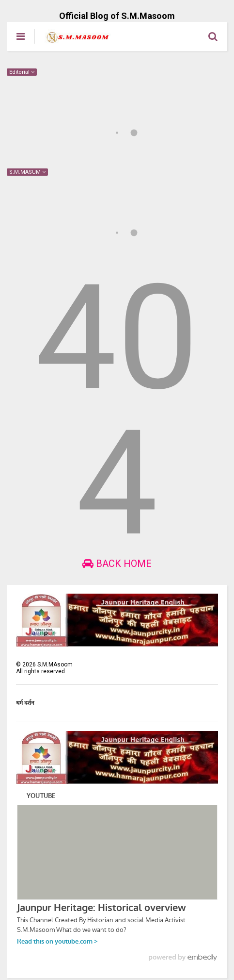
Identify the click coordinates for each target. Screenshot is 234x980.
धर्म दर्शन (25, 703)
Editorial (22, 72)
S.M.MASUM (27, 172)
